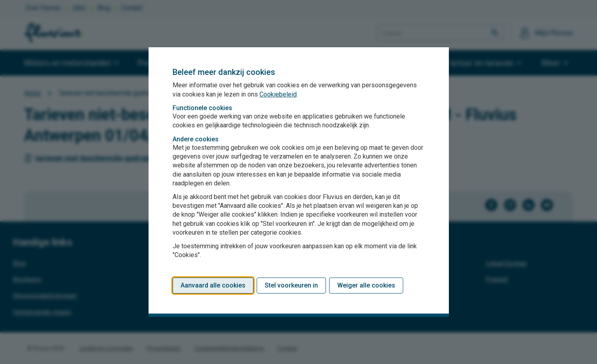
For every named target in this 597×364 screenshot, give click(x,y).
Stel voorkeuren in (291, 285)
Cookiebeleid (278, 94)
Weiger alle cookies (366, 285)
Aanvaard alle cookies (213, 285)
